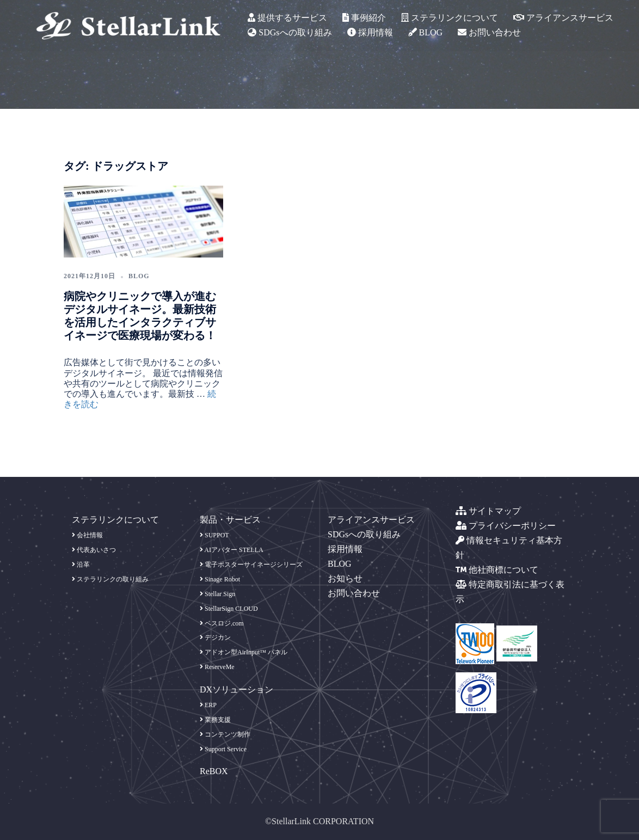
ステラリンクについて (450, 18)
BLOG (426, 32)
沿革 (81, 565)
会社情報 (87, 535)
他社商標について (497, 570)
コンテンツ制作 (225, 734)
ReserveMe (217, 667)
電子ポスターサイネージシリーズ (251, 565)
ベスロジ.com (222, 623)
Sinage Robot (220, 579)
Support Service (223, 749)
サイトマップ (488, 511)
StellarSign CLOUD (229, 609)
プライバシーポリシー (506, 526)
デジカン (215, 637)
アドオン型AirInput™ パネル (244, 652)
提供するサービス (287, 18)
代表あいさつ (94, 550)
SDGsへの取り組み (290, 32)
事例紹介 (364, 18)
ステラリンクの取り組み (110, 579)
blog (139, 276)
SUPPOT (214, 535)
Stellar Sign (217, 594)
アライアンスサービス (563, 18)
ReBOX (214, 771)
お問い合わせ (489, 32)
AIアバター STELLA (232, 550)
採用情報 (370, 32)
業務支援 (215, 720)
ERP (208, 705)
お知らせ (345, 578)
